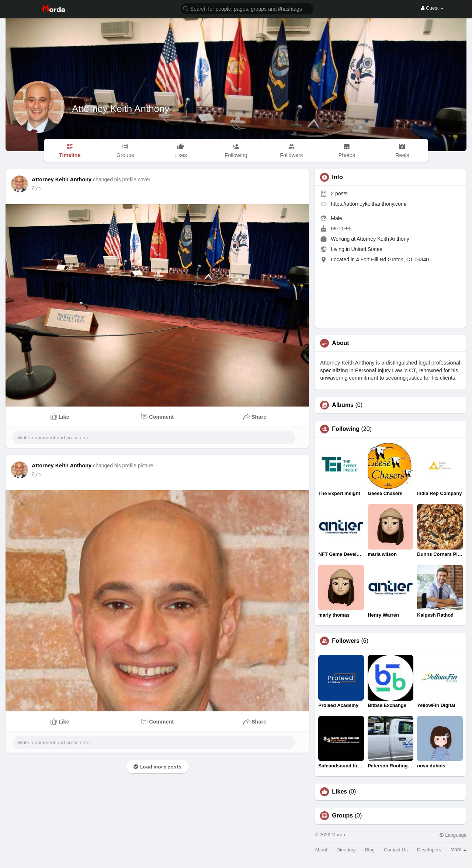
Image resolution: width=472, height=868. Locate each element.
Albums (343, 405)
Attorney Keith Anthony (121, 109)
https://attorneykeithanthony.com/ (369, 204)
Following (346, 429)
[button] (247, 8)
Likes (339, 792)
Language (453, 835)
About (321, 850)
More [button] (459, 849)
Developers (429, 850)
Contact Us (396, 850)
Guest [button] (432, 8)
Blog (370, 850)
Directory (346, 850)
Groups (342, 816)
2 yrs (37, 188)
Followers (346, 641)
